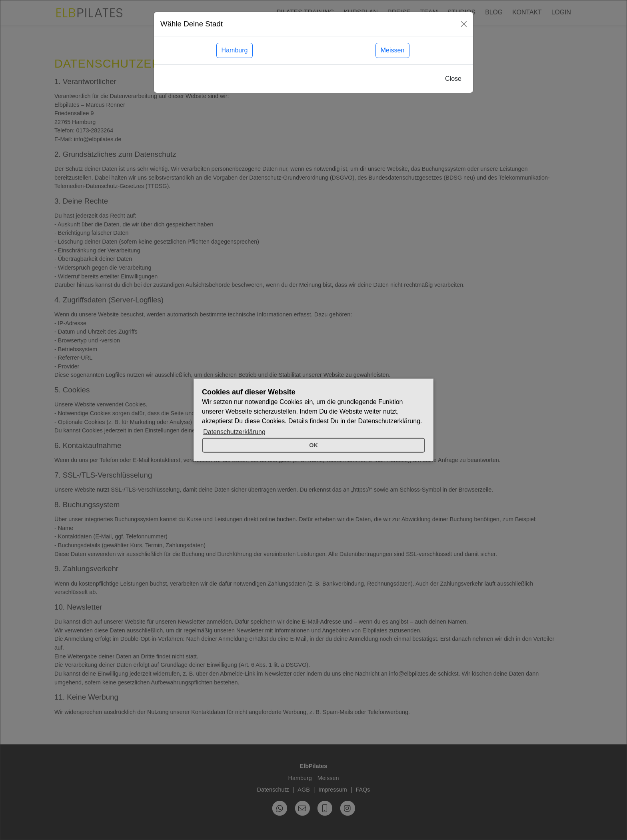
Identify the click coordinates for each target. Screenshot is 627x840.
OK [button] (313, 445)
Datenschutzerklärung (234, 432)
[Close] (464, 24)
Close (453, 79)
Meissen (393, 50)
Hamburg (235, 50)
